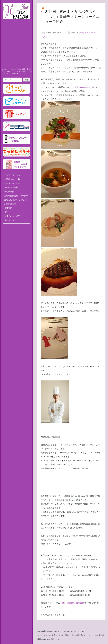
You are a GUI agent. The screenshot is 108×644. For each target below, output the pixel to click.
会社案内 (8, 208)
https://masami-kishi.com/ (73, 603)
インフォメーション (13, 175)
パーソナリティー (12, 183)
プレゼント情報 (11, 187)
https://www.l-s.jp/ (85, 87)
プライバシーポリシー (14, 216)
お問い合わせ (10, 204)
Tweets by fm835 (17, 227)
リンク (7, 212)
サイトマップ (10, 220)
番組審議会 (9, 192)
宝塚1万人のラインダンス (16, 200)
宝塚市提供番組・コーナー (16, 196)
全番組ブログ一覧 (12, 179)
